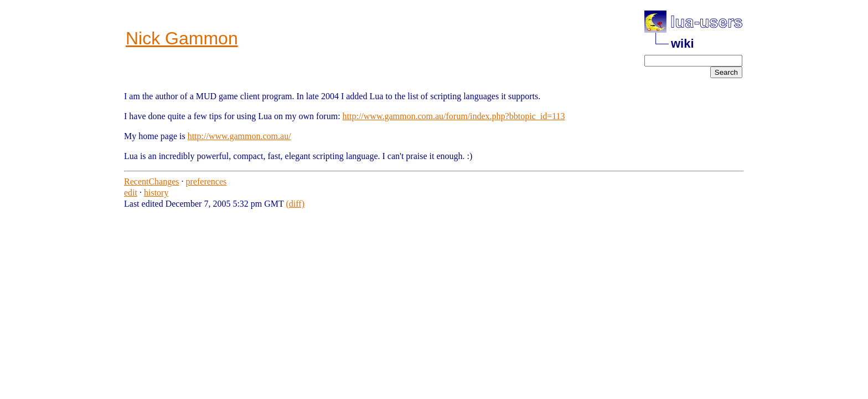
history (156, 193)
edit (131, 193)
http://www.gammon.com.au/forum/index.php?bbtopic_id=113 (454, 116)
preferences (206, 181)
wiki (683, 44)
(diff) (295, 204)
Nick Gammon (182, 38)
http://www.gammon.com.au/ (239, 136)
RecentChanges (152, 181)
